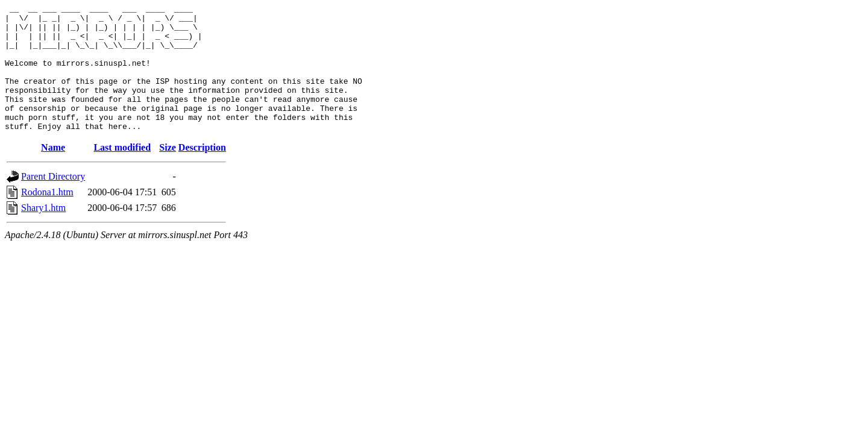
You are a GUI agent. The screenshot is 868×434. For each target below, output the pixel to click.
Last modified (122, 173)
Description (202, 173)
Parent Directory (53, 202)
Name (53, 173)
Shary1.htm (43, 233)
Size (168, 173)
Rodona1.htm (47, 217)
